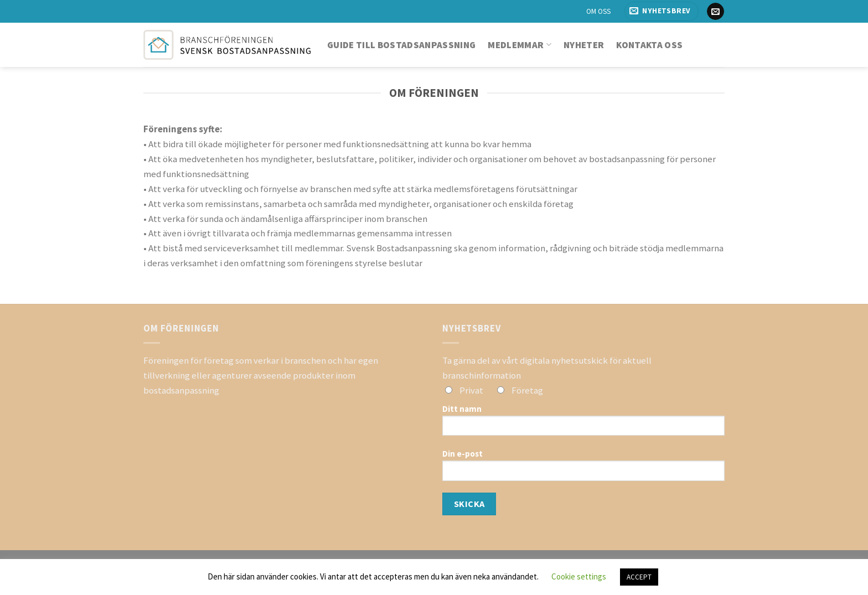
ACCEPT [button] (639, 577)
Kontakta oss (649, 45)
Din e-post (583, 469)
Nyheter (584, 45)
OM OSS (598, 11)
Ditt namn (583, 424)
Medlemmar (520, 45)
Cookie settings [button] (579, 576)
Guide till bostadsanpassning (401, 45)
